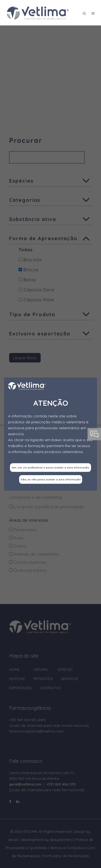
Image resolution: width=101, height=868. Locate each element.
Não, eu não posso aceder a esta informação (51, 479)
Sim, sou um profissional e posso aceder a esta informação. (50, 468)
